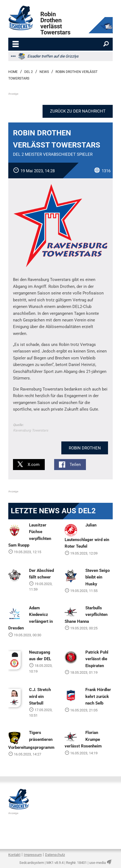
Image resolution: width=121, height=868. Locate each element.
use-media (98, 863)
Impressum (33, 855)
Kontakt (14, 855)
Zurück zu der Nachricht (78, 111)
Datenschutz (55, 855)
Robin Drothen (85, 448)
